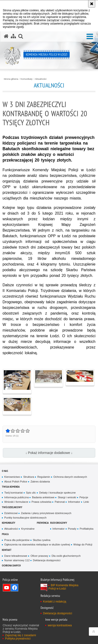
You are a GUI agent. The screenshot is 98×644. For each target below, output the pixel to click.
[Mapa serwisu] (13, 36)
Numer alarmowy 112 (17, 560)
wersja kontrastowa (60, 625)
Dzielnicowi (11, 513)
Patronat (60, 502)
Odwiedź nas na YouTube (7, 588)
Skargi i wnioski (67, 497)
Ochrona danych (11, 565)
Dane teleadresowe (16, 556)
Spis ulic (31, 493)
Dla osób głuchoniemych (66, 556)
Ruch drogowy (59, 523)
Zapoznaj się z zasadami (20, 635)
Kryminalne (28, 529)
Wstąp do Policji (83, 544)
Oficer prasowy (39, 556)
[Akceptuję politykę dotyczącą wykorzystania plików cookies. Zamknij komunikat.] (92, 4)
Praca (5, 534)
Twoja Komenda (11, 487)
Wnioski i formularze (16, 502)
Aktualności (41, 79)
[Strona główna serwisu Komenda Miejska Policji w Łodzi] (6, 36)
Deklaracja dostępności (47, 560)
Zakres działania (40, 482)
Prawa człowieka (42, 502)
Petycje (84, 497)
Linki (86, 502)
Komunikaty (27, 79)
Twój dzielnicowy (12, 507)
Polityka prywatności (18, 639)
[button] (90, 37)
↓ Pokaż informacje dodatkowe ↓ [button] (49, 453)
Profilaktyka (87, 529)
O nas (5, 471)
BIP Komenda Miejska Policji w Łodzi (63, 587)
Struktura (29, 477)
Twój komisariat (13, 493)
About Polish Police (16, 482)
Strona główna (11, 79)
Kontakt (7, 550)
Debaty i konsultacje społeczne (57, 493)
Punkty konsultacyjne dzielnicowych (25, 518)
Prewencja (43, 523)
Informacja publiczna (16, 497)
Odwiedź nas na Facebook (15, 588)
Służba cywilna (42, 540)
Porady (72, 529)
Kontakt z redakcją (55, 602)
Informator (74, 502)
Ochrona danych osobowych (70, 477)
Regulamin (44, 477)
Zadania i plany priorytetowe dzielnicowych (46, 513)
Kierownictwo (12, 477)
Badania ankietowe (43, 497)
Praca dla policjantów (17, 540)
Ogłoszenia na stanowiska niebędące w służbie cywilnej (37, 544)
